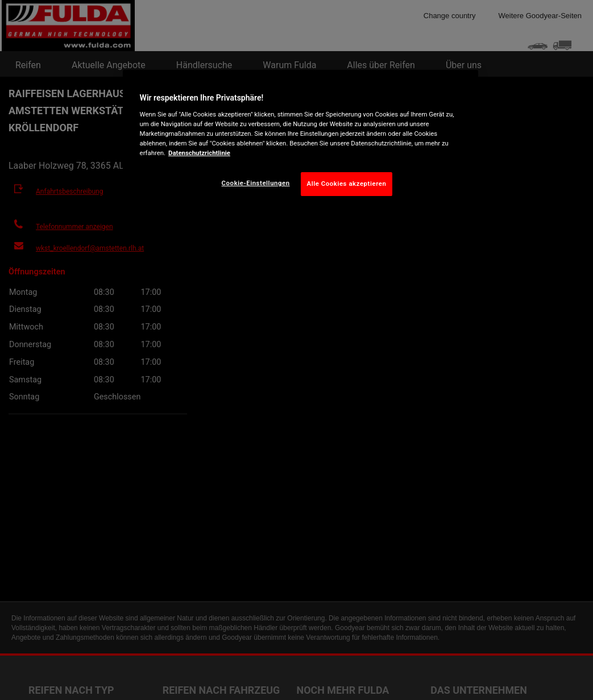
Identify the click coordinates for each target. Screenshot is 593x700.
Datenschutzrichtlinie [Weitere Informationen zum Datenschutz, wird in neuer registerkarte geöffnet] (199, 153)
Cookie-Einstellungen (256, 183)
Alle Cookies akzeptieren (347, 184)
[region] (301, 142)
